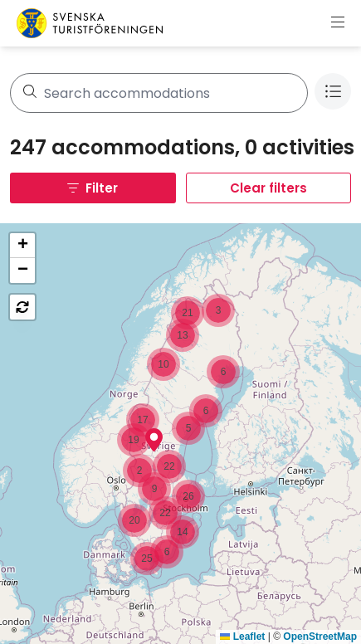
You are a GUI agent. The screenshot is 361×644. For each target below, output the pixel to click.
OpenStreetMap (320, 637)
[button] (154, 440)
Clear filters (268, 188)
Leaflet (242, 637)
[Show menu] (338, 23)
